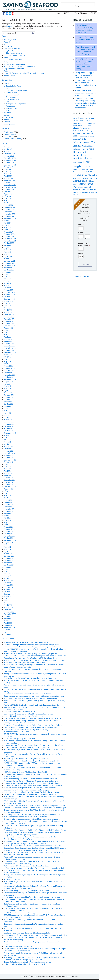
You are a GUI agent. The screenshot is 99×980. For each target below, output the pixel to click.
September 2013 (10, 488)
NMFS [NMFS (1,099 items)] (90, 173)
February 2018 (9, 369)
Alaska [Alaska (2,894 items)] (77, 119)
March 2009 (9, 608)
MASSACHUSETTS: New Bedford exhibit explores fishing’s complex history (32, 706)
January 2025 (9, 184)
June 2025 (8, 172)
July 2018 (7, 358)
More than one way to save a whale (17, 733)
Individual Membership (13, 61)
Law (8, 102)
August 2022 (9, 248)
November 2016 (10, 403)
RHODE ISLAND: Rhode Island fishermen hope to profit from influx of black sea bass (36, 657)
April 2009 (8, 606)
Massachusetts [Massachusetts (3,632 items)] (82, 143)
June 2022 (8, 253)
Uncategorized (9, 125)
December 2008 (10, 615)
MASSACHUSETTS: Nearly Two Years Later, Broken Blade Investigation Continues (35, 806)
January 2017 (9, 398)
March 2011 (8, 555)
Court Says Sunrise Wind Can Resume (18, 947)
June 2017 (7, 387)
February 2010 (9, 584)
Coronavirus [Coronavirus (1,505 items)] (85, 129)
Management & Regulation (16, 105)
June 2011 (7, 548)
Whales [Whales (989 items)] (81, 193)
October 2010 (9, 566)
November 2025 (10, 161)
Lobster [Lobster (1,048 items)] (76, 140)
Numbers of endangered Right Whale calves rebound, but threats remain (31, 780)
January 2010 (9, 586)
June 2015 (7, 441)
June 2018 (7, 360)
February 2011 (9, 557)
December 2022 (10, 239)
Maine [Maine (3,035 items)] (83, 140)
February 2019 (9, 342)
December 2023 (10, 213)
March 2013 (8, 501)
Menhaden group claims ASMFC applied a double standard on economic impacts (34, 842)
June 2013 (7, 494)
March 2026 (8, 152)
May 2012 (7, 523)
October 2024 (9, 190)
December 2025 (10, 159)
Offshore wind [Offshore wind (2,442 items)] (86, 185)
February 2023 (9, 235)
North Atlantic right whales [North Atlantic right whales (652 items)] (81, 179)
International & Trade (14, 100)
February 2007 (9, 628)
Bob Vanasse (9, 133)
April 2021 (8, 284)
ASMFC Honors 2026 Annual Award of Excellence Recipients (27, 867)
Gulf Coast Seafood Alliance (14, 56)
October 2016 (9, 405)
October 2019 (9, 324)
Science (7, 123)
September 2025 (10, 166)
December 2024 (10, 186)
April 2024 (8, 204)
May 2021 (7, 282)
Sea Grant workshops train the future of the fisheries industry (27, 934)
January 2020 (9, 318)
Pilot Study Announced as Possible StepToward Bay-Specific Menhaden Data (33, 815)
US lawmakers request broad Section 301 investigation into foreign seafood (32, 646)
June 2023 (8, 226)
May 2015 (7, 443)
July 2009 (7, 599)
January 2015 (9, 452)
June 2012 (7, 521)
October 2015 (9, 432)
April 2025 (8, 177)
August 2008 (9, 622)
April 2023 (8, 230)
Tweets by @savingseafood (84, 276)
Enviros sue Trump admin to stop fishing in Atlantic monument (28, 891)
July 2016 (7, 412)
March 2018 (8, 367)
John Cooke (8, 137)
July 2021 (7, 277)
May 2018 (7, 362)
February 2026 (9, 155)
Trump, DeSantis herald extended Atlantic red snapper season (28, 963)
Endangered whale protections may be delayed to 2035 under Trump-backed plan (35, 869)
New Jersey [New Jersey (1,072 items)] (77, 173)
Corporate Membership (13, 50)
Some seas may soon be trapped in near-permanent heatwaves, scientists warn (34, 697)
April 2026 (8, 150)
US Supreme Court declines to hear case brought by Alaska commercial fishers (33, 746)
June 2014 (7, 467)
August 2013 (8, 490)
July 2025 (7, 170)
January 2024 (9, 210)
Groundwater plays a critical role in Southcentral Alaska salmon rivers (30, 659)
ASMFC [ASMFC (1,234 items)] (92, 119)
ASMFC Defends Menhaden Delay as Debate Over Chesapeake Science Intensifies (35, 661)
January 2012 (9, 532)
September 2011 (10, 541)
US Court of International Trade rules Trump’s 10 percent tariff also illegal (32, 784)
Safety (6, 120)
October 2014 (9, 458)
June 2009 (8, 601)
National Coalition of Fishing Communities (20, 67)
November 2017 (10, 376)
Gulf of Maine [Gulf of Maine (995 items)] (85, 134)
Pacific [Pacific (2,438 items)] (77, 188)
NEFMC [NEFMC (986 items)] (92, 159)
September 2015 (10, 434)
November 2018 (10, 349)
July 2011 (7, 546)
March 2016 (8, 421)
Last (87, 240)
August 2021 (8, 275)
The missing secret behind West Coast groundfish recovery (26, 759)
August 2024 (9, 195)
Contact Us (8, 47)
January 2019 (9, 345)
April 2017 (8, 391)
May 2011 (7, 550)
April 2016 (8, 418)
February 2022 (9, 262)
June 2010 (7, 575)
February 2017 (9, 396)
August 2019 (8, 329)
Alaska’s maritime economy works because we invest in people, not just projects (34, 786)
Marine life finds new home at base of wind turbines (24, 717)
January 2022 (9, 264)
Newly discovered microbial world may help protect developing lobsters (31, 654)
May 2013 (7, 497)
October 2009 (9, 593)
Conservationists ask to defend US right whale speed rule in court (29, 715)
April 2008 (8, 624)
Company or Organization (84, 245)
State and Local (12, 109)
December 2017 (10, 374)
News (6, 89)
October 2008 (9, 617)
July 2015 (7, 438)
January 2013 (9, 505)
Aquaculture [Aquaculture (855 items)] (85, 119)
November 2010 (10, 564)
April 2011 (8, 552)
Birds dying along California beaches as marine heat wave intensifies (30, 679)
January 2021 (9, 291)
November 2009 (10, 590)
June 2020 (8, 306)
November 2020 (10, 295)
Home (6, 58)
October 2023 (9, 217)
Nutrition (7, 114)
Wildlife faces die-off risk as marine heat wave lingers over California (30, 699)
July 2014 (7, 465)
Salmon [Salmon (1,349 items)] (92, 188)
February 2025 (9, 181)
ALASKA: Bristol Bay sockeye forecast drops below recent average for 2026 (32, 762)
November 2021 (10, 269)
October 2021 (9, 271)
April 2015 (8, 445)
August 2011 (8, 543)
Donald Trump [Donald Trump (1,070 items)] (87, 132)
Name (81, 233)
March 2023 (8, 233)
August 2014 (8, 463)
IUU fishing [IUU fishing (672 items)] (91, 137)
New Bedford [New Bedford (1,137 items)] (78, 163)
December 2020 (10, 293)
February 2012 (9, 530)
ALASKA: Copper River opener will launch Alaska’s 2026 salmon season (31, 789)
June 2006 (8, 633)
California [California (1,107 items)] (77, 127)
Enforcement (11, 98)
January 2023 (9, 237)
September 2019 (10, 327)
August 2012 (8, 517)
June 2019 (7, 333)
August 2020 (9, 302)
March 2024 (8, 206)
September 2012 (10, 514)
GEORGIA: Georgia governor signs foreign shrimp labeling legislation (30, 795)
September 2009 (10, 595)
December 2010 (10, 561)
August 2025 (9, 168)
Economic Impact (12, 96)
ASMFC (7, 84)
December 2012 (10, 508)
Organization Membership (14, 70)
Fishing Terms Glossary (13, 54)
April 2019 (8, 338)
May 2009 (8, 604)
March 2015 (8, 447)
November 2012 (10, 510)
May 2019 (7, 336)
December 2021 (10, 266)
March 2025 (8, 179)
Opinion (7, 116)
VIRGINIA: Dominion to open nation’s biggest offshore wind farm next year (32, 914)
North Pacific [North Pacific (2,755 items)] (80, 182)
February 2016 (9, 423)
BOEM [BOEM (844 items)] (93, 124)
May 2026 (8, 148)
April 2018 (8, 365)
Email (81, 225)
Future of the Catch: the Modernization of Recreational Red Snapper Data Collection (35, 936)
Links (6, 63)
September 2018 (10, 353)
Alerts (6, 45)
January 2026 (9, 157)
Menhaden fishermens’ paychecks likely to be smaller (24, 663)
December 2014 (10, 454)
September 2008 (10, 619)
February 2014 (9, 476)
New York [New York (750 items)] (84, 173)
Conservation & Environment (17, 91)
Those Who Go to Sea (12, 880)
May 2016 (7, 416)
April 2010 (8, 579)
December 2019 (10, 320)
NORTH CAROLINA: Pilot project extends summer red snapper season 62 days (33, 847)
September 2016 (10, 407)
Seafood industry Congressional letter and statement (24, 74)
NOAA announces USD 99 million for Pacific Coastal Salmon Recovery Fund (32, 898)
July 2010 (7, 572)
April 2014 (8, 472)
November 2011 (10, 537)
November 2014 (10, 456)
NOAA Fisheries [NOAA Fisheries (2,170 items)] (89, 176)
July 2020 (7, 304)
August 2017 (8, 382)
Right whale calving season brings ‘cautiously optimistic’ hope (27, 695)
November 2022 (10, 242)
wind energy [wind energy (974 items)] (88, 193)
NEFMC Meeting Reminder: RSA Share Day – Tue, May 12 (25, 773)
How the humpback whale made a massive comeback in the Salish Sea (30, 728)
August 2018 (8, 356)
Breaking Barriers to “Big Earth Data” (18, 840)
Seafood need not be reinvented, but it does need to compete (27, 791)
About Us (7, 43)
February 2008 (9, 626)
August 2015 (8, 436)
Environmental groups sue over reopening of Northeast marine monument (32, 820)
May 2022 (8, 255)
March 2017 (8, 394)
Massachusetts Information (14, 65)
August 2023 (9, 222)
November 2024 (10, 188)
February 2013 (9, 503)
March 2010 (8, 581)
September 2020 (10, 300)
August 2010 (8, 570)
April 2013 (8, 499)
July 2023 (7, 224)
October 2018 (9, 351)
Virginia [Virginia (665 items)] (87, 191)
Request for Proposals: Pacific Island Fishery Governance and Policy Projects (33, 726)
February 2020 (9, 315)
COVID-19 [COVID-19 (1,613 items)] (77, 132)
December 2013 (10, 481)
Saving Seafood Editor (12, 140)
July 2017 (7, 385)
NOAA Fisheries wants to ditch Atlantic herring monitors (25, 818)
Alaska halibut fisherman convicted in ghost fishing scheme (27, 748)
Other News (8, 118)
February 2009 (9, 610)
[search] (78, 6)
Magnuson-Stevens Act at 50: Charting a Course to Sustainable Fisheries (31, 782)
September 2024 (10, 193)
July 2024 (7, 197)
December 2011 (10, 534)
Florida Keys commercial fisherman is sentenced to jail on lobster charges (32, 793)
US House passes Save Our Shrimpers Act (19, 713)
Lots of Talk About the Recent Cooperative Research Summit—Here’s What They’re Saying (85, 65)
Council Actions (12, 93)
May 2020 (8, 309)
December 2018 (10, 347)
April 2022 (8, 257)
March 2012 (8, 528)
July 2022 (7, 251)
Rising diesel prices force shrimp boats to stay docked (24, 965)
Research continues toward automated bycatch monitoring (26, 730)
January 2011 (9, 559)
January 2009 (9, 613)
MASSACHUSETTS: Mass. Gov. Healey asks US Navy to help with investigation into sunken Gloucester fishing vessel (85, 104)
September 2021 (10, 273)
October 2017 (9, 378)
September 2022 (10, 246)
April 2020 (8, 311)
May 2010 (7, 577)
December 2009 (10, 588)
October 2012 (9, 512)
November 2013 (10, 483)
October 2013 (9, 485)
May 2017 (7, 389)
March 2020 (8, 313)
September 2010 (10, 568)
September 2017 (10, 380)
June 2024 (8, 199)
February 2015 (9, 450)
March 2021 (8, 286)
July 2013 (7, 492)
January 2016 (9, 425)
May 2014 (7, 470)
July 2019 (7, 331)
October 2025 (9, 163)
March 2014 (8, 474)
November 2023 (10, 215)
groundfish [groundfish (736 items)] (77, 134)
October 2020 (9, 298)
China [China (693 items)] (83, 127)
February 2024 (9, 208)
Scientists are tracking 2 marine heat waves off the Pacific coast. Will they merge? (35, 809)
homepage (10, 27)
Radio (6, 72)
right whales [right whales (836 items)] (84, 188)
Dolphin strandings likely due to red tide (19, 739)
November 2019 (10, 322)
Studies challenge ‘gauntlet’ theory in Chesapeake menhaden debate (30, 838)
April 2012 (8, 526)
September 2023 (10, 219)
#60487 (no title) (10, 41)
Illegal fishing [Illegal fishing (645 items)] (83, 137)
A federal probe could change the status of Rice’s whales (25, 844)
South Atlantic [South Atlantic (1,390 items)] (79, 191)
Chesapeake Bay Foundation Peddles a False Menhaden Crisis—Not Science (32, 719)
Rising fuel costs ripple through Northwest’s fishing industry (27, 643)
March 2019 (8, 340)
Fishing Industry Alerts (13, 87)
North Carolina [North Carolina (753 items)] (93, 179)
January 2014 (9, 479)
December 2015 (10, 427)
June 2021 (7, 280)
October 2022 (9, 244)
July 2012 (7, 519)
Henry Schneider (10, 135)
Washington (10, 111)
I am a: (82, 254)
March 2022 (8, 260)
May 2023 (8, 228)
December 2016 (10, 400)
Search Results (9, 76)
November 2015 (10, 429)
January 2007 (9, 631)
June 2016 (7, 414)
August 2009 (9, 597)
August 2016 (8, 409)
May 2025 (8, 175)
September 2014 (10, 461)
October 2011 (9, 539)
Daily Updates (9, 52)
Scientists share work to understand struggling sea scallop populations (31, 648)
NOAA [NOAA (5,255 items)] (77, 176)
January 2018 (9, 371)
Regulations (10, 107)
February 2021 (9, 289)
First (80, 240)
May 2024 (8, 201)
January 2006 (9, 635)
